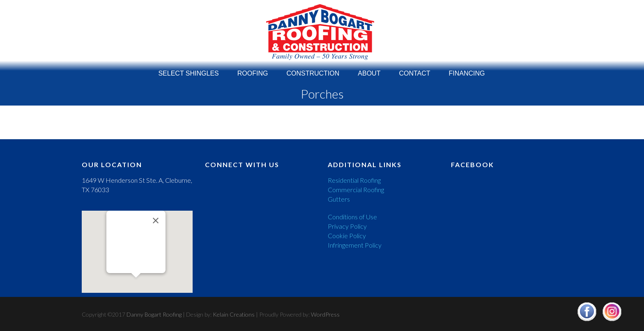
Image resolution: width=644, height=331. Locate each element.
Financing (467, 71)
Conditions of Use (352, 217)
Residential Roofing (354, 180)
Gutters (339, 199)
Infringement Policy (355, 245)
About (369, 71)
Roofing (253, 71)
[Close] (156, 221)
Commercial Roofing (356, 190)
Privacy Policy (347, 226)
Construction (313, 71)
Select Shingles (188, 71)
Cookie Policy (347, 236)
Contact (414, 71)
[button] (136, 285)
